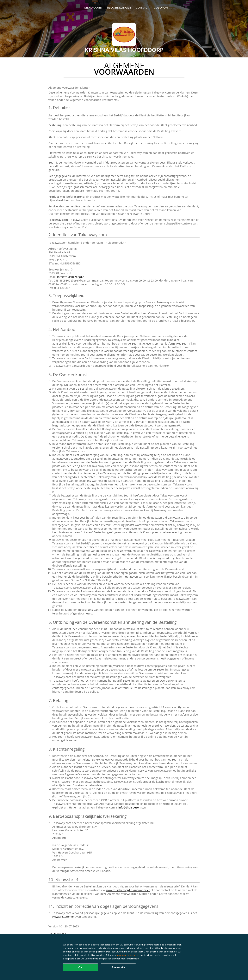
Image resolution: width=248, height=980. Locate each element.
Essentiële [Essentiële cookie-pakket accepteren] (118, 967)
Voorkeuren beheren (128, 955)
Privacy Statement (64, 917)
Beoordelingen (119, 7)
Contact (142, 7)
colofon (161, 7)
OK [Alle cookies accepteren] (81, 967)
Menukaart (93, 7)
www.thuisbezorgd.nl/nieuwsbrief (128, 890)
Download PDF (58, 934)
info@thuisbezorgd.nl (71, 277)
